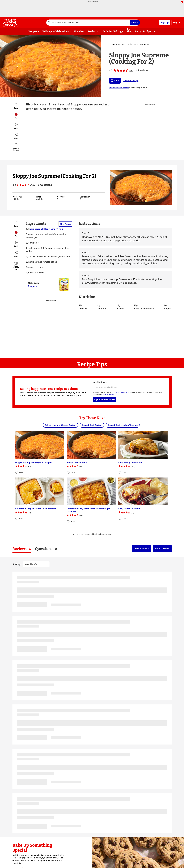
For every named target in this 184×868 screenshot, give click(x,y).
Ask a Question (162, 549)
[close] (182, 3)
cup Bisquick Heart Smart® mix (46, 229)
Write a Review (141, 549)
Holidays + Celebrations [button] (56, 31)
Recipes (121, 44)
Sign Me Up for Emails (105, 400)
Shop (129, 31)
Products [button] (93, 31)
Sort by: (17, 564)
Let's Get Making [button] (112, 31)
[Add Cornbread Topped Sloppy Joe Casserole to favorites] (17, 519)
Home (112, 44)
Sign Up (165, 22)
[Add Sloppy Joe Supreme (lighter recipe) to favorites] (17, 473)
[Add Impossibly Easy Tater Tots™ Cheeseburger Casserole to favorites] (68, 521)
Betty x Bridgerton (145, 31)
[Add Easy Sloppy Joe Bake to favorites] (120, 519)
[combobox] (88, 23)
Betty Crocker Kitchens (119, 88)
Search (135, 22)
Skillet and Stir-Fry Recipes (139, 44)
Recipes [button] (33, 31)
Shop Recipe (66, 224)
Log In (176, 22)
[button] (16, 116)
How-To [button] (78, 31)
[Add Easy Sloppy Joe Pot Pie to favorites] (120, 473)
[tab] (22, 549)
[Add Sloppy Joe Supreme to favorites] (68, 473)
